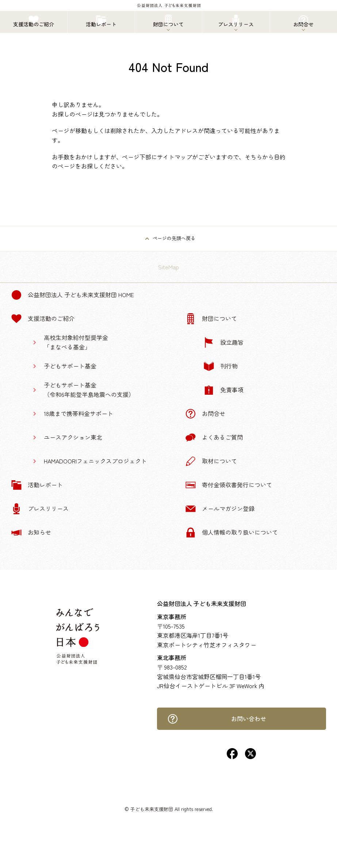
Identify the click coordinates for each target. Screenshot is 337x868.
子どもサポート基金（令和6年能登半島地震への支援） (89, 390)
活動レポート (37, 485)
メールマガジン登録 (220, 509)
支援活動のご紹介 (43, 319)
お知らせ (31, 532)
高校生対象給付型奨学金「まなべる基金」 (76, 342)
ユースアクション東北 (73, 437)
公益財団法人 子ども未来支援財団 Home (72, 295)
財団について (211, 319)
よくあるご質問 (214, 437)
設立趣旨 (223, 342)
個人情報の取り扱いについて (231, 532)
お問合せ (205, 414)
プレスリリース (40, 509)
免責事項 (223, 390)
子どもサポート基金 (70, 366)
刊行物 (221, 366)
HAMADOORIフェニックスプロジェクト (95, 461)
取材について (211, 461)
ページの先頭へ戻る (174, 238)
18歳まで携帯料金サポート (78, 413)
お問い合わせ (217, 719)
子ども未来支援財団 (152, 809)
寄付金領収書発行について (229, 485)
